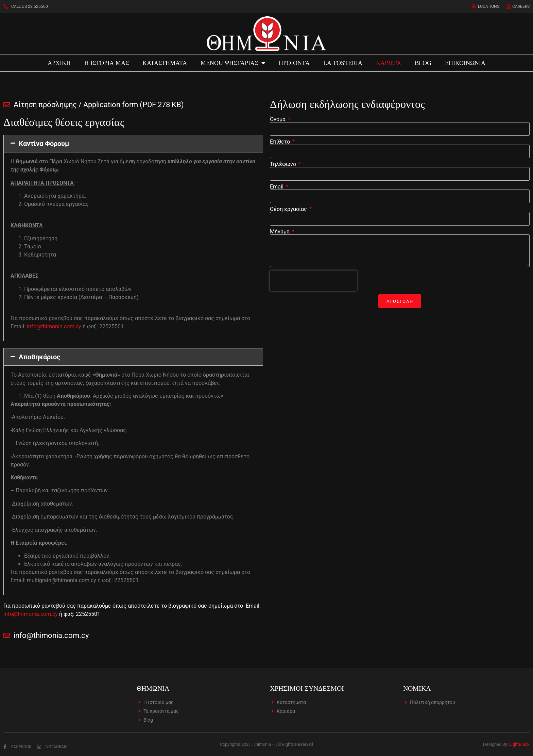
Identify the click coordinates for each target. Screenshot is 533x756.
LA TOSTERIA (343, 63)
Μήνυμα (280, 232)
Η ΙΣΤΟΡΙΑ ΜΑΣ (107, 63)
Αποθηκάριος (39, 357)
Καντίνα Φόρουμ (44, 144)
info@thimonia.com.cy (54, 326)
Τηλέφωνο (284, 164)
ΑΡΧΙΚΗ (59, 63)
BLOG (423, 63)
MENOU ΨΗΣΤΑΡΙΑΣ (233, 63)
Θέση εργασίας (289, 209)
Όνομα (278, 119)
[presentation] (313, 281)
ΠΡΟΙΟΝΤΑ (294, 63)
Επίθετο (281, 142)
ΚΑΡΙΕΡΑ (389, 63)
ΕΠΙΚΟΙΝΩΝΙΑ (465, 63)
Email (277, 187)
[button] (133, 144)
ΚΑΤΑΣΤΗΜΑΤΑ (165, 63)
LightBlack (519, 744)
